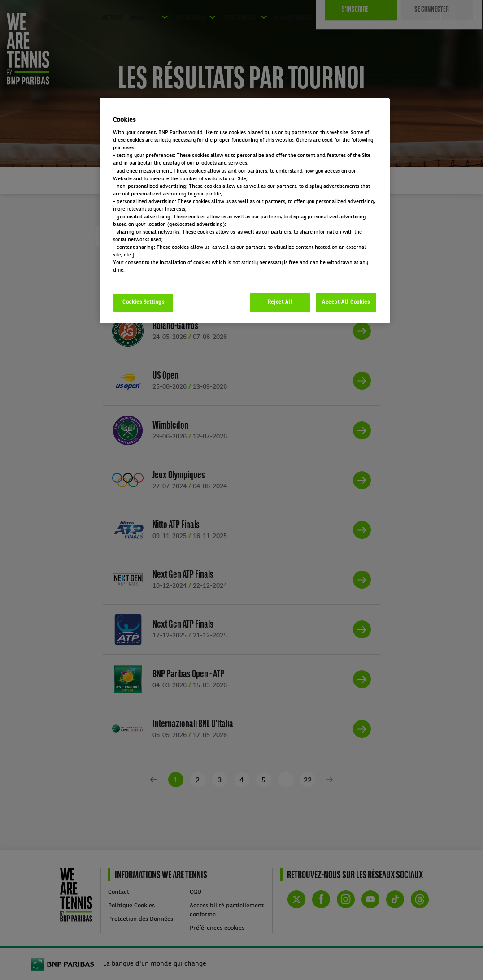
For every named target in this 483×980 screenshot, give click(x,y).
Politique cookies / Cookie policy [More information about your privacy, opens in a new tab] (152, 278)
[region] (244, 211)
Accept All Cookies (346, 302)
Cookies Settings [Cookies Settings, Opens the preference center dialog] (143, 302)
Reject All (280, 302)
